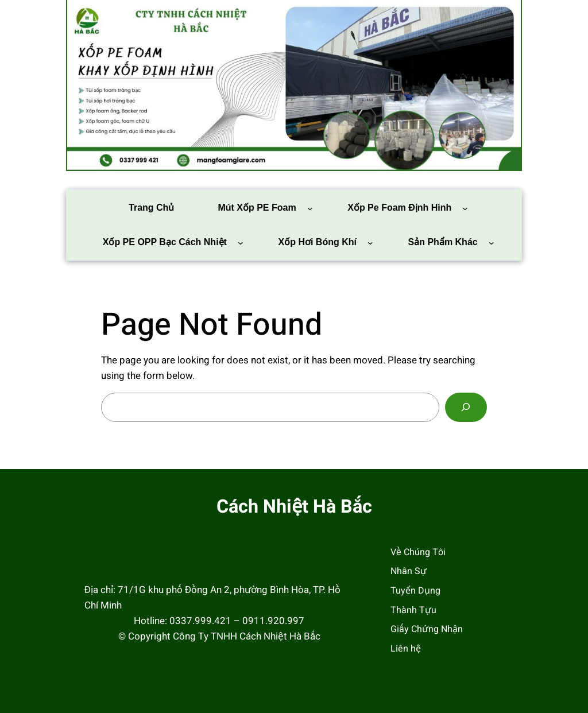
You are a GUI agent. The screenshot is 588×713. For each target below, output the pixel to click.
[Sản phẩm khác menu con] (492, 243)
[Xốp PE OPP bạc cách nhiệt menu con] (241, 243)
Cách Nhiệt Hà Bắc (294, 507)
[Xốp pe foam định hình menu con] (465, 208)
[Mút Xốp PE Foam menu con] (310, 208)
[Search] (466, 407)
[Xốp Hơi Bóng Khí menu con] (370, 243)
